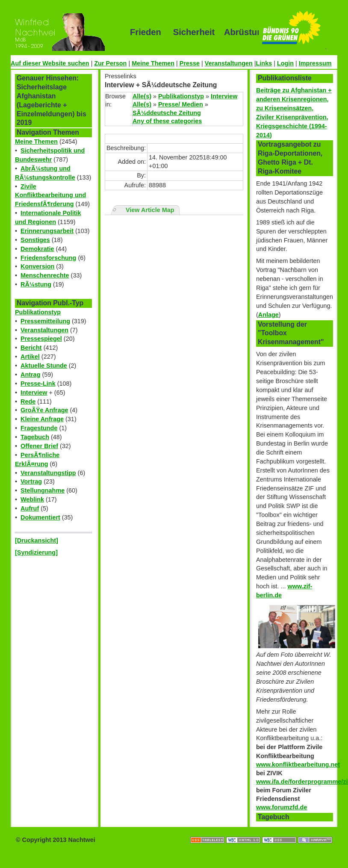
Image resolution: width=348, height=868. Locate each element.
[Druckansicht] (37, 540)
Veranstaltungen (229, 63)
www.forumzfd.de (282, 807)
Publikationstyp (38, 312)
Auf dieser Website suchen (50, 63)
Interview (34, 393)
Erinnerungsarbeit (47, 231)
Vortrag (31, 481)
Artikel (30, 357)
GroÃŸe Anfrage (44, 410)
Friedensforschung (48, 258)
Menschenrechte (45, 275)
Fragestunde (39, 428)
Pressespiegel (41, 339)
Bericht (31, 348)
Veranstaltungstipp (48, 473)
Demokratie (37, 249)
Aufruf (30, 508)
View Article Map (150, 210)
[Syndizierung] (36, 552)
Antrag (30, 375)
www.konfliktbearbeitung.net (298, 765)
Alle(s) (142, 96)
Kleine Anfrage (42, 419)
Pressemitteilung (45, 321)
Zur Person (110, 63)
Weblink (32, 499)
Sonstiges (35, 240)
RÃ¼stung (36, 284)
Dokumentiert (40, 517)
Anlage (268, 315)
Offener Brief (39, 446)
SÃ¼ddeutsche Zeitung (167, 113)
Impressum (315, 63)
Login (285, 63)
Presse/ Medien (181, 104)
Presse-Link (38, 384)
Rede (28, 402)
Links (264, 63)
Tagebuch (35, 437)
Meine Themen (153, 63)
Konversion (37, 266)
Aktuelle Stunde (44, 366)
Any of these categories (167, 121)
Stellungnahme (43, 490)
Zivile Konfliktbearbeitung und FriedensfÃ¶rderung (50, 195)
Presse (190, 63)
